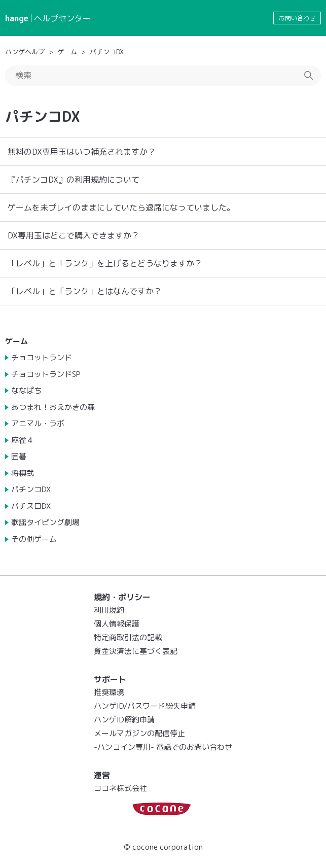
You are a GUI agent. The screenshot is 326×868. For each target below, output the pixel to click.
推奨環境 (109, 692)
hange (17, 18)
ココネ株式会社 (120, 788)
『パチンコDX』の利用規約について (74, 180)
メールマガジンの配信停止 (139, 733)
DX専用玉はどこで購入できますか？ (74, 235)
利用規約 (109, 610)
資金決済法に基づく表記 (136, 651)
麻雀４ (23, 440)
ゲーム (67, 52)
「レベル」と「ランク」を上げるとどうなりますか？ (105, 263)
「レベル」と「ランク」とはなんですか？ (85, 291)
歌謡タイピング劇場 (45, 522)
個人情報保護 (117, 624)
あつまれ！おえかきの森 (53, 407)
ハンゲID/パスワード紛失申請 (145, 706)
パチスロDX (31, 506)
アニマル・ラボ (38, 423)
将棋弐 (23, 473)
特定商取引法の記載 (128, 637)
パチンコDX (107, 52)
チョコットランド (42, 357)
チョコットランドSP (46, 374)
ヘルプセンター (62, 18)
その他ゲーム (34, 539)
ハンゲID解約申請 (124, 720)
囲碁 (19, 456)
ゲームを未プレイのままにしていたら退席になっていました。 (121, 207)
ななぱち (26, 390)
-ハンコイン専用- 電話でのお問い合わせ (163, 747)
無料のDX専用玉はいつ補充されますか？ (82, 152)
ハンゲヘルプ (25, 52)
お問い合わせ (297, 18)
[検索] (163, 76)
